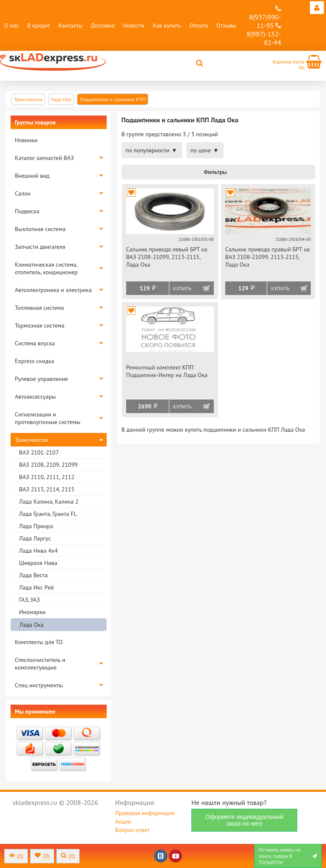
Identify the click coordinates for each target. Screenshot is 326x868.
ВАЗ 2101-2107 (39, 452)
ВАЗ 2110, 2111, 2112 (47, 477)
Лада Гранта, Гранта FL (48, 514)
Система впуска (35, 343)
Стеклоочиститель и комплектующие (40, 664)
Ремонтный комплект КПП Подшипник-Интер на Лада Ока (167, 371)
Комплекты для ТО (39, 642)
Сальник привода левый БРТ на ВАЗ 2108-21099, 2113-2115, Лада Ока (167, 257)
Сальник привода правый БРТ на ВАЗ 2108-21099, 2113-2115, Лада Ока (268, 257)
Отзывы (226, 25)
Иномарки (32, 612)
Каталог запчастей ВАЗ (44, 158)
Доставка (103, 25)
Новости (134, 25)
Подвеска (27, 211)
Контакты (70, 25)
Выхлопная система (40, 229)
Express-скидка (35, 361)
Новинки (26, 140)
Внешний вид (32, 176)
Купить (182, 288)
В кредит (39, 25)
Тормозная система (40, 325)
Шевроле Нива (38, 563)
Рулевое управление (41, 379)
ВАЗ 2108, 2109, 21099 (48, 465)
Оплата (199, 25)
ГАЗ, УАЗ (29, 600)
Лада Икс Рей (36, 587)
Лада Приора (36, 526)
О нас (11, 25)
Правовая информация (145, 813)
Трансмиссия (31, 440)
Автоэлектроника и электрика (53, 290)
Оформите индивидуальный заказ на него (244, 820)
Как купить (167, 25)
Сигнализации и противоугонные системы (48, 418)
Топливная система (39, 308)
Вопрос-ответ (132, 830)
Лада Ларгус (35, 538)
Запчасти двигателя (40, 247)
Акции (123, 821)
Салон (23, 193)
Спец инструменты (39, 685)
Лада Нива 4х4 (38, 551)
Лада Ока (32, 625)
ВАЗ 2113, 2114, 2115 (47, 489)
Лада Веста (33, 575)
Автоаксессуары (35, 397)
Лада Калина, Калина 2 (49, 502)
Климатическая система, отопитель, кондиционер (46, 268)
